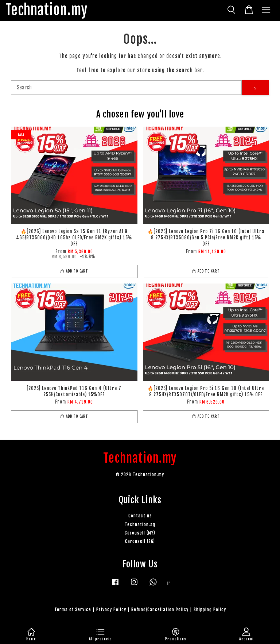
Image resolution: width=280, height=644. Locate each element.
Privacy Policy (111, 610)
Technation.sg (140, 525)
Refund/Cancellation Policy (160, 610)
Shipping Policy (210, 610)
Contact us (140, 516)
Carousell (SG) (140, 541)
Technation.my (46, 10)
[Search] (126, 88)
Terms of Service (73, 610)
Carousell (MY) (140, 533)
